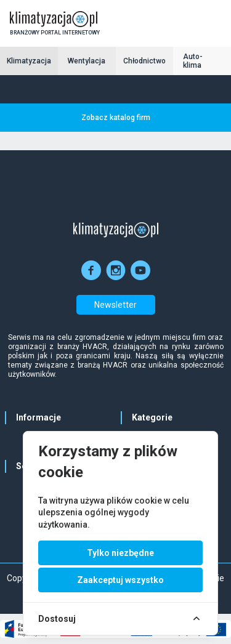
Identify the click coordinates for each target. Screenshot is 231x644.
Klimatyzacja (29, 61)
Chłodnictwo (144, 61)
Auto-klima (193, 61)
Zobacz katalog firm (116, 118)
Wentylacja (87, 61)
